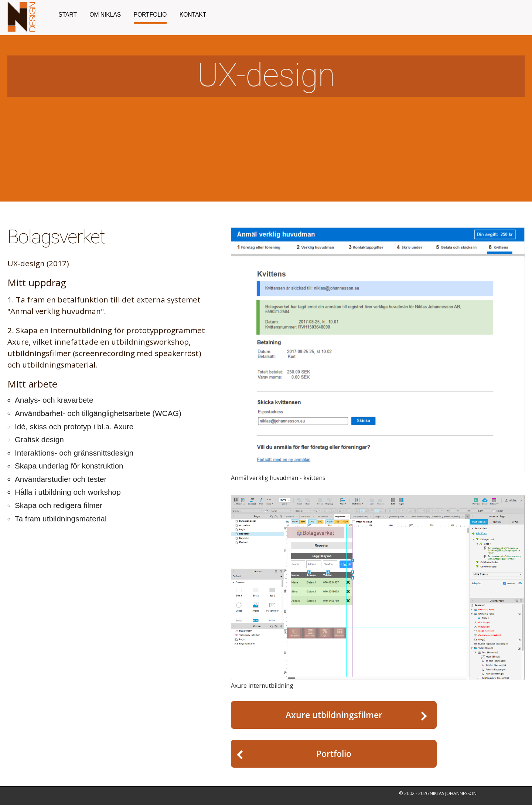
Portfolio (150, 15)
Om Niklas (105, 15)
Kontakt (193, 15)
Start (68, 15)
